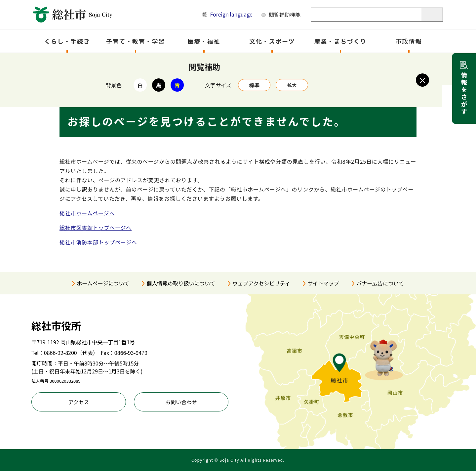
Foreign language (231, 14)
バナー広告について (380, 283)
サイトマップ (323, 283)
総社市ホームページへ (87, 213)
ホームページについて (103, 283)
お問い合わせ (181, 402)
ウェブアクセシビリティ (261, 283)
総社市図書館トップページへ (96, 228)
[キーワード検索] (366, 15)
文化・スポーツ (272, 41)
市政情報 (409, 41)
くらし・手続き (67, 41)
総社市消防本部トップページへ (98, 242)
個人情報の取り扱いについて (181, 283)
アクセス (79, 402)
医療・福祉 (204, 41)
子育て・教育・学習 (136, 41)
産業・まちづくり (340, 41)
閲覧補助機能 (285, 15)
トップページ (94, 62)
